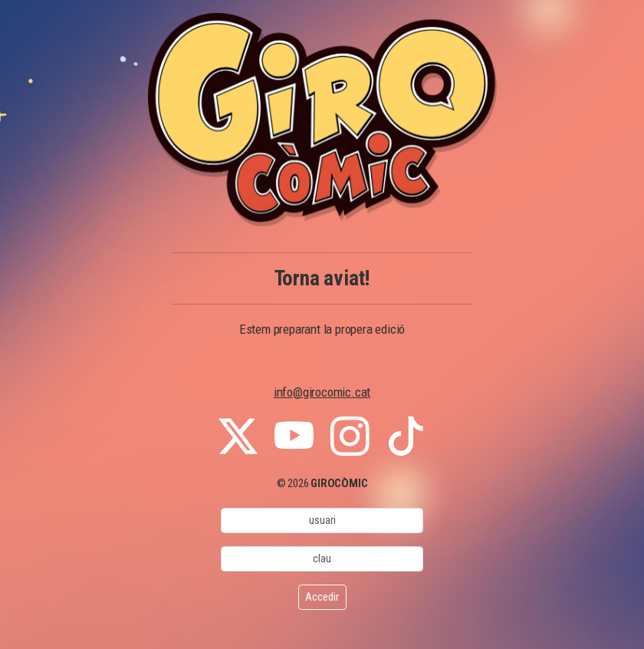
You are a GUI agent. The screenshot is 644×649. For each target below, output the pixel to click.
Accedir (322, 597)
